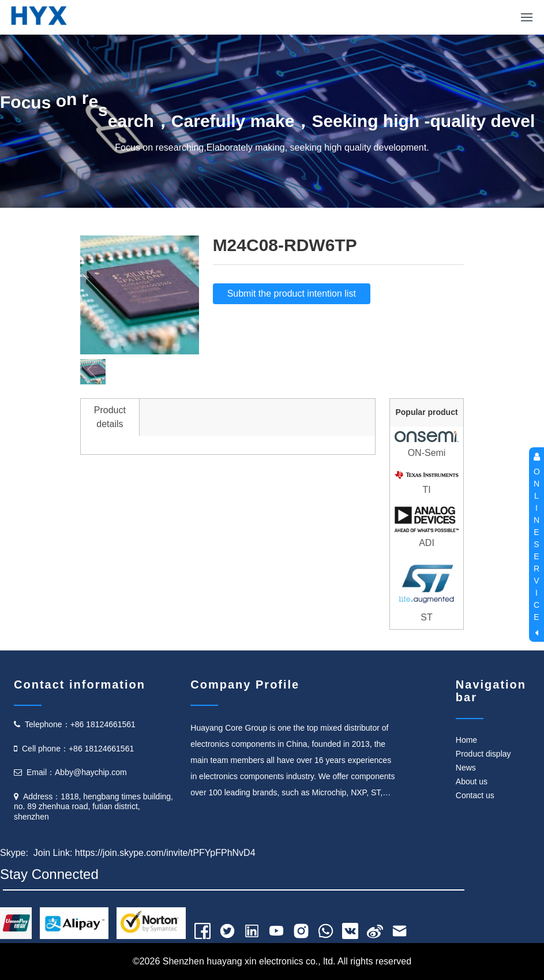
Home (466, 740)
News (466, 768)
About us (472, 781)
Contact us (475, 795)
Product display (483, 754)
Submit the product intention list (292, 293)
